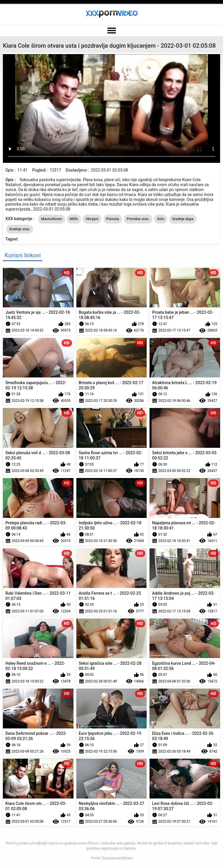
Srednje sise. (20, 229)
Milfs (74, 219)
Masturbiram (51, 219)
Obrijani (92, 219)
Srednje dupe (183, 219)
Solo (161, 219)
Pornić (96, 858)
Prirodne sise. (138, 219)
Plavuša (113, 219)
